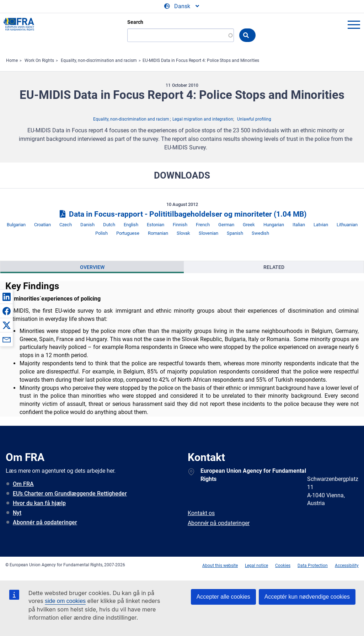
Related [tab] (274, 267)
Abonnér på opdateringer (45, 522)
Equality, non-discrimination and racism (99, 60)
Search (135, 22)
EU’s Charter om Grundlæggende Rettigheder (70, 494)
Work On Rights (39, 60)
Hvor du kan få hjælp (39, 503)
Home (12, 60)
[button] (6, 297)
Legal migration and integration (203, 119)
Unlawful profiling (254, 119)
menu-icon (354, 25)
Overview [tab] (92, 267)
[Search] (181, 35)
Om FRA (23, 484)
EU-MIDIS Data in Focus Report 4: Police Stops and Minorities (201, 60)
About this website (220, 566)
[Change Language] (182, 6)
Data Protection (313, 566)
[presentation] (92, 267)
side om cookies (65, 601)
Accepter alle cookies (223, 597)
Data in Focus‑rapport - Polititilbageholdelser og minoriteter (182, 214)
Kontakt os (201, 513)
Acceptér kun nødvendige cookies (307, 597)
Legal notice (256, 566)
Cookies (283, 566)
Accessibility (347, 566)
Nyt (17, 513)
